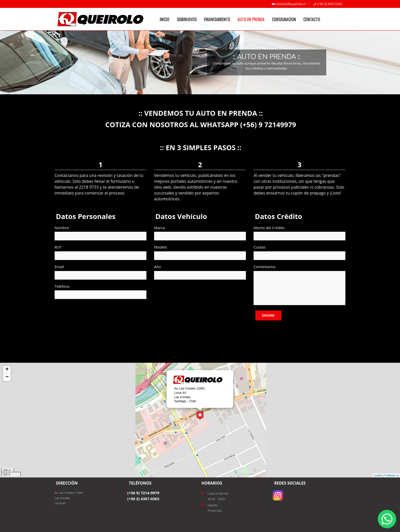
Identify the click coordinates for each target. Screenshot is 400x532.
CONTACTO (312, 19)
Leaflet (378, 475)
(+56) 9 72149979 (268, 125)
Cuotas (260, 247)
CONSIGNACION (284, 19)
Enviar (268, 315)
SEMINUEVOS (187, 19)
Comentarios (265, 267)
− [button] (7, 377)
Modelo (161, 247)
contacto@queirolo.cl (288, 4)
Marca (159, 228)
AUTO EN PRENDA (251, 19)
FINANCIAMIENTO (217, 19)
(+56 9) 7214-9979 (143, 493)
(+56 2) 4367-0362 (328, 4)
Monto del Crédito (269, 228)
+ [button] (7, 370)
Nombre (62, 228)
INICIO (165, 19)
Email (59, 267)
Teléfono (62, 286)
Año (158, 267)
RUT (58, 247)
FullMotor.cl (392, 475)
